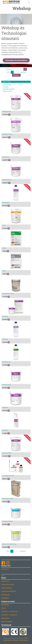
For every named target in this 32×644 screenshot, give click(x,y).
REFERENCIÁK (6, 595)
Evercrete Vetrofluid (8, 521)
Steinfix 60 (5, 339)
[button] (16, 75)
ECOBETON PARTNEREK (9, 591)
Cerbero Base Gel (7, 180)
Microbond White (7, 453)
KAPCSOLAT (5, 569)
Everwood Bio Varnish (8, 294)
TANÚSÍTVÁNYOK (7, 588)
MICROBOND (5, 605)
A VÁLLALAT (5, 581)
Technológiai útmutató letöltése (16, 60)
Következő (23, 72)
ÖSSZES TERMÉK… (7, 622)
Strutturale (5, 316)
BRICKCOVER (5, 618)
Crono (4, 225)
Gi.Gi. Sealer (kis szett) (8, 476)
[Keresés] (25, 69)
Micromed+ (5, 430)
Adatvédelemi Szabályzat (11, 640)
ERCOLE (4, 608)
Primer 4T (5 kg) (7, 385)
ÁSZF (26, 638)
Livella (4, 271)
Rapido (4, 248)
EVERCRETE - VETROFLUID (9, 612)
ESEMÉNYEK (5, 598)
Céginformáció (24, 640)
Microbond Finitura (7, 134)
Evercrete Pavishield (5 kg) (9, 544)
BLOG (3, 576)
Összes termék (6, 82)
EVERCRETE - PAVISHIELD (9, 615)
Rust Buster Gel (6, 362)
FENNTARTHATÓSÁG (8, 585)
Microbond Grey (7, 111)
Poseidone (5, 407)
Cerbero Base (6, 157)
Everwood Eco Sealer (8, 499)
